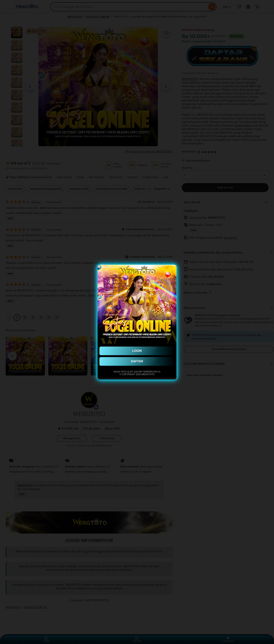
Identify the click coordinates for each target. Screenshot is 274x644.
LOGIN (137, 351)
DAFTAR (137, 361)
